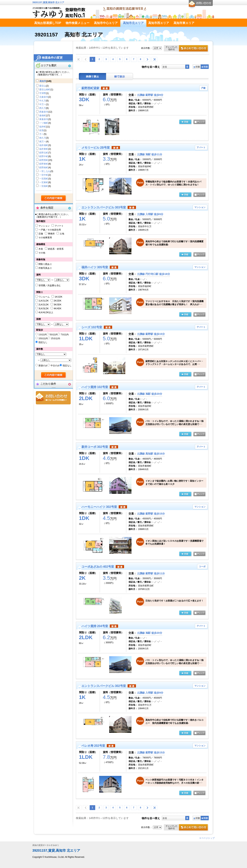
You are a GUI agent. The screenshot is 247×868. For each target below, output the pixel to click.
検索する (54, 198)
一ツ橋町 (44, 123)
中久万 (43, 101)
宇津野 (43, 93)
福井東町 (44, 149)
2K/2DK (58, 301)
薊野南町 (44, 168)
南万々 (43, 142)
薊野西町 (44, 160)
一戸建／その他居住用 (50, 230)
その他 (42, 253)
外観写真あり (45, 268)
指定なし (43, 342)
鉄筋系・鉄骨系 (56, 249)
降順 (205, 67)
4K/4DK (58, 309)
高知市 (43, 81)
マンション (44, 226)
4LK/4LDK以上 (46, 312)
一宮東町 (44, 182)
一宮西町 (44, 179)
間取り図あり (45, 264)
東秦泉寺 (44, 119)
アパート (59, 226)
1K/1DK (58, 297)
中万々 (43, 104)
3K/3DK (58, 305)
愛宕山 (43, 86)
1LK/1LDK (44, 301)
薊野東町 (44, 164)
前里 (41, 130)
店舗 (41, 234)
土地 (62, 234)
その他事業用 (45, 238)
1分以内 (42, 335)
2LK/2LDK (44, 305)
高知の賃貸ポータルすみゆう (46, 845)
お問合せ (53, 398)
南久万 (43, 138)
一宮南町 (44, 186)
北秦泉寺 (44, 97)
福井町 (43, 127)
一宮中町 (44, 175)
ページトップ (208, 838)
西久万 (43, 108)
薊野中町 (44, 156)
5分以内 (54, 335)
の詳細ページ (185, 122)
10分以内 (43, 338)
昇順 (197, 67)
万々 (41, 134)
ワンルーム (44, 297)
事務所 (51, 234)
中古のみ (55, 366)
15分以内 (55, 338)
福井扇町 (44, 145)
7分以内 (65, 335)
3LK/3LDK (44, 309)
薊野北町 (44, 153)
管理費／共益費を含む (50, 285)
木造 (41, 249)
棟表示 (120, 76)
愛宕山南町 (45, 90)
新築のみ (43, 366)
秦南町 (43, 116)
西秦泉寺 (44, 112)
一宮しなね (45, 171)
